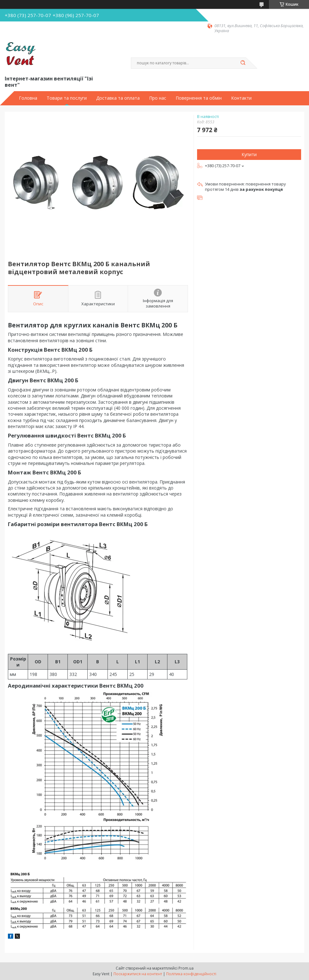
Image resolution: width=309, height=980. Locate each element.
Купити (249, 154)
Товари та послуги (67, 98)
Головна (28, 98)
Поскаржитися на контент (138, 974)
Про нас (158, 98)
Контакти (241, 98)
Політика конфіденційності (191, 974)
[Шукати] (243, 63)
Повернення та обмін (199, 98)
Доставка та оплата (118, 98)
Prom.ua (186, 968)
